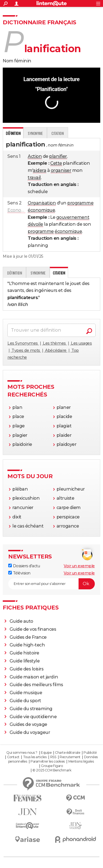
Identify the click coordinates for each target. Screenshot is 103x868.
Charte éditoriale (67, 753)
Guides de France (28, 637)
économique (41, 210)
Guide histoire (24, 653)
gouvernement (73, 217)
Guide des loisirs (27, 669)
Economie (18, 210)
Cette (56, 163)
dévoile (35, 224)
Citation (57, 133)
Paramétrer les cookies (48, 761)
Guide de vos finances (33, 629)
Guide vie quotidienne (33, 717)
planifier (58, 156)
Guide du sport (25, 701)
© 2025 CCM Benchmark (52, 770)
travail (34, 178)
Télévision (19, 573)
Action (35, 156)
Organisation (42, 203)
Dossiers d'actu (24, 566)
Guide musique (26, 693)
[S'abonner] (51, 584)
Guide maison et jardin (34, 677)
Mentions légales (81, 761)
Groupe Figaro (52, 766)
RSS (53, 757)
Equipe (46, 753)
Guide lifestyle (25, 661)
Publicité (90, 753)
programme (80, 203)
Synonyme (35, 133)
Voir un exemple (79, 566)
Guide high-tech (27, 645)
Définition (14, 273)
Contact (13, 757)
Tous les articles (35, 757)
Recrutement (70, 757)
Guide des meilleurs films (36, 685)
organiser (61, 170)
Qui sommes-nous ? (22, 753)
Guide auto (21, 621)
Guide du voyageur (30, 732)
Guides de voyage (28, 724)
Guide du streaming (31, 709)
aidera (40, 170)
